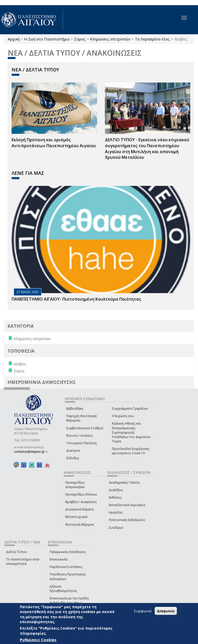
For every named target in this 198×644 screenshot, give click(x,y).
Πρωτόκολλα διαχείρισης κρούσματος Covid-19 (131, 451)
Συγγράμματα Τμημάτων (130, 408)
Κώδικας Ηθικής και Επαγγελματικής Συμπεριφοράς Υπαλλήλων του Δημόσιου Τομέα (131, 432)
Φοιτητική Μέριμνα (80, 525)
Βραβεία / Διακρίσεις (81, 502)
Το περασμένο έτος (152, 39)
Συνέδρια (116, 528)
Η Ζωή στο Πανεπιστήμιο (47, 39)
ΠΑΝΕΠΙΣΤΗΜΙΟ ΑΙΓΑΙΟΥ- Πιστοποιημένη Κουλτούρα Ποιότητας (76, 299)
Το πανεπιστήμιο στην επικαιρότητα (23, 562)
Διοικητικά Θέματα (79, 509)
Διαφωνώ (166, 611)
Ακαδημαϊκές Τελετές (124, 482)
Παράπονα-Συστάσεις (66, 567)
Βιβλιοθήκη (75, 408)
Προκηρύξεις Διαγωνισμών (75, 485)
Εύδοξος (73, 458)
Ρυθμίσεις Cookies (38, 640)
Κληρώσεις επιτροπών (110, 39)
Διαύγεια (73, 451)
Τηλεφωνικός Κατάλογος (68, 552)
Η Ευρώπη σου (123, 416)
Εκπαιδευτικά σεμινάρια (127, 505)
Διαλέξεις (116, 490)
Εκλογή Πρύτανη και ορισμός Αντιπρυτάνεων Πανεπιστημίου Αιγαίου (54, 143)
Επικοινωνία (59, 559)
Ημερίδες (116, 512)
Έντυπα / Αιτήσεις (80, 436)
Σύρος (80, 39)
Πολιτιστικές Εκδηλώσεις (127, 520)
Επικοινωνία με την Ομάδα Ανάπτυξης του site (69, 600)
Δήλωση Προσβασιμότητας (63, 589)
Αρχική (14, 39)
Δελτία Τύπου (16, 552)
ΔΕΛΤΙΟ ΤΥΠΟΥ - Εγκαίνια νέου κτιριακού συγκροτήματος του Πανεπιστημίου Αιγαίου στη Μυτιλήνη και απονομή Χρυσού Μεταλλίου (147, 149)
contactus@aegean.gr (31, 452)
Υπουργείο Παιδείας (82, 443)
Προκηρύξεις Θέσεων (81, 494)
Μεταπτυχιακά (76, 517)
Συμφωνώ (143, 611)
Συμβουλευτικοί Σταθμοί (85, 428)
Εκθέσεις (115, 497)
